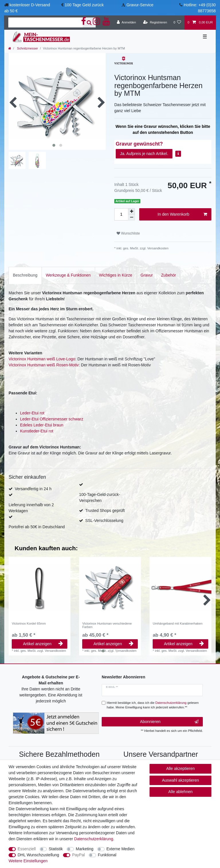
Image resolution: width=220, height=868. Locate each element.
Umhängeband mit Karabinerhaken (178, 623)
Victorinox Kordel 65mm (29, 623)
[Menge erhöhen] (131, 211)
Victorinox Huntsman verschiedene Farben (107, 625)
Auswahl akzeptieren (180, 780)
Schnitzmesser (27, 48)
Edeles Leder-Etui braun (42, 425)
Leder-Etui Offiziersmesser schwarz (52, 419)
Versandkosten (157, 248)
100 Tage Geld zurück (84, 5)
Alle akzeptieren (180, 768)
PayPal (78, 855)
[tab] (25, 275)
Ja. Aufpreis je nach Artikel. (144, 154)
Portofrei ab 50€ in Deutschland (37, 527)
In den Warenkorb (182, 214)
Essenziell (27, 849)
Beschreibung (25, 275)
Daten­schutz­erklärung (94, 839)
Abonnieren (169, 722)
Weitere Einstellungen (28, 861)
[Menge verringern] (131, 218)
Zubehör (168, 275)
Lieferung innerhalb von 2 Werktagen (31, 508)
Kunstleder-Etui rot (37, 431)
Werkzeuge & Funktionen (68, 275)
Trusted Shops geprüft (105, 511)
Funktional (107, 855)
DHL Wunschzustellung (39, 855)
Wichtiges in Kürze (116, 275)
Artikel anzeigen (43, 644)
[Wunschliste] (177, 23)
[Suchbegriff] (46, 22)
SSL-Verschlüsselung (104, 521)
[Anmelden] (126, 23)
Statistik (56, 849)
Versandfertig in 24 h (33, 489)
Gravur (147, 275)
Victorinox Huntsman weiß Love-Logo (42, 359)
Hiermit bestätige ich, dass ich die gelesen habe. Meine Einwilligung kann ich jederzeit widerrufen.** (153, 705)
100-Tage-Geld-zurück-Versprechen (100, 497)
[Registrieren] (155, 23)
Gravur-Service (140, 5)
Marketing (85, 849)
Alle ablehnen (181, 792)
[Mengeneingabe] (121, 214)
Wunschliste (128, 233)
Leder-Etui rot (32, 413)
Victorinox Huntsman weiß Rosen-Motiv (44, 365)
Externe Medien (121, 849)
